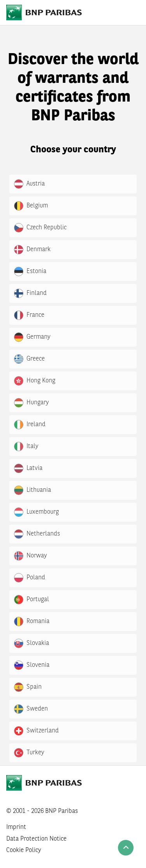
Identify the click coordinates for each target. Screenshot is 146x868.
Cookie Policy (24, 850)
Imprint (16, 827)
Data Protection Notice (36, 839)
